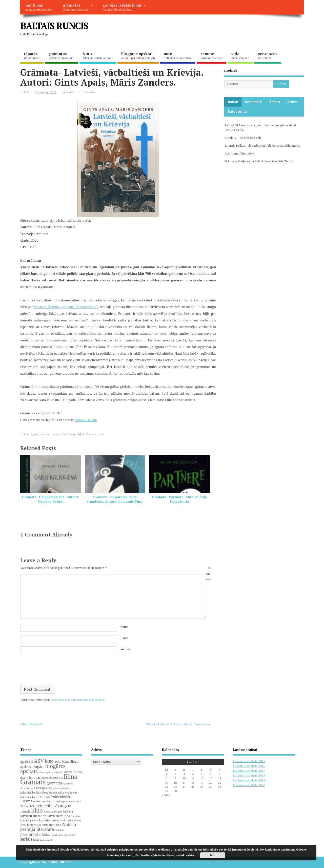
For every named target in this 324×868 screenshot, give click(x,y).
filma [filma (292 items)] (70, 776)
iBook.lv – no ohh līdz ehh (242, 138)
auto (178, 55)
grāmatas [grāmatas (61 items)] (55, 783)
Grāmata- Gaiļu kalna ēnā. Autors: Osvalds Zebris (50, 499)
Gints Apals (30, 434)
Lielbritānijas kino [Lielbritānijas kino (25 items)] (49, 825)
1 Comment (88, 92)
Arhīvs (292, 102)
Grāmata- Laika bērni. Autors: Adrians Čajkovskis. (177, 724)
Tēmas (275, 102)
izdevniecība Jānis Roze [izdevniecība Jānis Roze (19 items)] (34, 793)
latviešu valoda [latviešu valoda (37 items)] (59, 816)
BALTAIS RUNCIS (54, 26)
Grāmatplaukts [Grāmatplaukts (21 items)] (43, 788)
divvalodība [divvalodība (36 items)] (73, 772)
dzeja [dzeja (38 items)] (24, 777)
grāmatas (75, 7)
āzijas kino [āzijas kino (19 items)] (46, 840)
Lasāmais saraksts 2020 (249, 785)
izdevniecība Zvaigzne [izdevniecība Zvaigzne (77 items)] (51, 806)
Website (126, 649)
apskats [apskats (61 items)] (27, 761)
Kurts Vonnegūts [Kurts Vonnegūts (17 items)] (53, 812)
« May (166, 795)
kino (98, 55)
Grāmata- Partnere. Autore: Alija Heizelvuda (179, 499)
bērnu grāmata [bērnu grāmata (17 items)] (47, 772)
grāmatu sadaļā (85, 420)
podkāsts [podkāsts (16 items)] (59, 830)
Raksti (233, 102)
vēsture (102, 434)
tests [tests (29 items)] (36, 840)
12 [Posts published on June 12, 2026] (202, 778)
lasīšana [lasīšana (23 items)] (68, 812)
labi (213, 855)
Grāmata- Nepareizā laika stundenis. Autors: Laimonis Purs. (115, 499)
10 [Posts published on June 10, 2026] (184, 778)
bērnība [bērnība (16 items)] (59, 772)
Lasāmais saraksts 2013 (249, 761)
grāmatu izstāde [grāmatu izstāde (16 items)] (61, 788)
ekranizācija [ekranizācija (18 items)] (56, 778)
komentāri (254, 102)
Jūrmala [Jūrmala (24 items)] (25, 812)
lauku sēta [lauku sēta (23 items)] (67, 820)
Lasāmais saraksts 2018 (249, 775)
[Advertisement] (207, 30)
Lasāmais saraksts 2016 (249, 766)
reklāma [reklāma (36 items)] (46, 835)
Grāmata (44, 434)
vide (240, 55)
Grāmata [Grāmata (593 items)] (33, 782)
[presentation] (59, 670)
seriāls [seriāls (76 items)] (26, 839)
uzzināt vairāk (185, 855)
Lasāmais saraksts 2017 (249, 771)
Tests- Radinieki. (33, 724)
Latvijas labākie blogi (122, 7)
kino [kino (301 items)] (37, 810)
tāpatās (32, 55)
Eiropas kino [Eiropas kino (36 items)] (39, 777)
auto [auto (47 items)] (58, 761)
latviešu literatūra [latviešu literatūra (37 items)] (33, 816)
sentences (268, 55)
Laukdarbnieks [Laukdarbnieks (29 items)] (49, 820)
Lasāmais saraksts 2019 (249, 780)
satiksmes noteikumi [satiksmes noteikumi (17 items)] (64, 835)
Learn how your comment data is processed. (78, 700)
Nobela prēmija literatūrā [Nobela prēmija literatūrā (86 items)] (48, 827)
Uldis (26, 92)
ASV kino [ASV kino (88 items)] (44, 761)
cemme (211, 55)
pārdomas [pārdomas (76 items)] (29, 834)
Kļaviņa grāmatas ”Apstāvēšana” (72, 307)
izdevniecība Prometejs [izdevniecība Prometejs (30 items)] (49, 801)
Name (124, 627)
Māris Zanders (87, 434)
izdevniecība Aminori (64, 434)
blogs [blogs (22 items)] (66, 762)
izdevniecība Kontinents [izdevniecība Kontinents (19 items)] (63, 793)
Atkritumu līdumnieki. (240, 153)
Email (124, 638)
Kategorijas (238, 111)
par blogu (39, 7)
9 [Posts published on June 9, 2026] (175, 778)
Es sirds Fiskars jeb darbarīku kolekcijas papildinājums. (262, 146)
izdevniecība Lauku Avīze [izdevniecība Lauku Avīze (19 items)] (35, 797)
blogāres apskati (138, 55)
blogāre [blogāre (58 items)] (38, 767)
